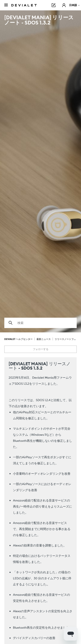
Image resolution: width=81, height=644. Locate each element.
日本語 (75, 5)
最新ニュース (44, 339)
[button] (64, 5)
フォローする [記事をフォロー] (41, 349)
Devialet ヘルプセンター (18, 339)
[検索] (40, 323)
